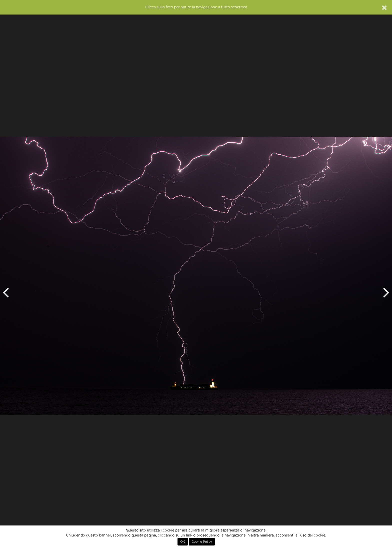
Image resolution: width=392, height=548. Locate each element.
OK (183, 542)
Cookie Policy (202, 542)
